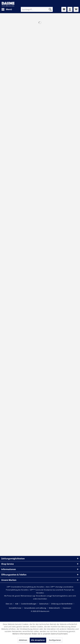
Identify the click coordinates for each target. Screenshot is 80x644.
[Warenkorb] (76, 9)
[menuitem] (7, 9)
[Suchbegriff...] (37, 9)
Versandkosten (41, 596)
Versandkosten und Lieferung (35, 608)
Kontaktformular (15, 608)
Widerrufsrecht (54, 608)
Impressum (67, 608)
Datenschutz (44, 604)
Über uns (9, 604)
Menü (7, 9)
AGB (17, 604)
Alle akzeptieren (38, 640)
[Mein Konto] (70, 9)
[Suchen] (50, 9)
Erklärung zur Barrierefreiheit (62, 604)
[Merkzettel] (64, 9)
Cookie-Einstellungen (29, 604)
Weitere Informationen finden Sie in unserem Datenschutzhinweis (40, 634)
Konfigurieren (55, 640)
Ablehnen (23, 640)
